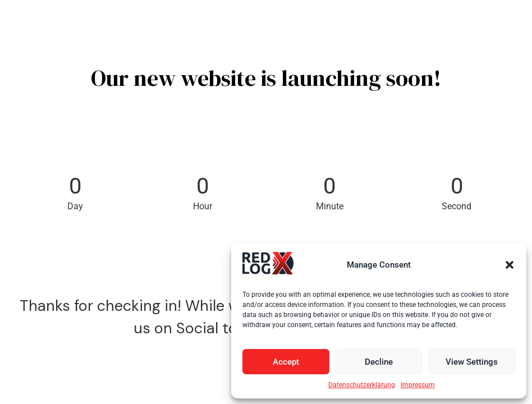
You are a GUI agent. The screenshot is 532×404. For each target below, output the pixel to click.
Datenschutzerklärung (362, 385)
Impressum (418, 385)
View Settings (472, 362)
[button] (510, 265)
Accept (286, 362)
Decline (379, 362)
